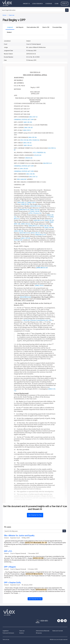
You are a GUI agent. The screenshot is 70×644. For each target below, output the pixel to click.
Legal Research (38, 4)
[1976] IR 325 (18, 240)
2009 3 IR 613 (28, 145)
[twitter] (59, 621)
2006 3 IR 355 (28, 127)
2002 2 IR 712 (33, 117)
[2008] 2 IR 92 (32, 202)
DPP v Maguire (10, 567)
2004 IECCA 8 (47, 163)
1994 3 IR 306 (24, 140)
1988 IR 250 (29, 158)
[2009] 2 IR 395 (49, 220)
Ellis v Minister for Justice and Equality (19, 536)
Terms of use (6, 639)
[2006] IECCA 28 (24, 210)
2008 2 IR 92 (27, 130)
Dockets (22, 633)
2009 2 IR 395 (28, 122)
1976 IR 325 (38, 155)
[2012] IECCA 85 (35, 206)
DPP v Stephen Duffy (12, 583)
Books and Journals (58, 631)
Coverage (49, 4)
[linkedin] (65, 621)
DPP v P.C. (8, 551)
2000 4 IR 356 (32, 137)
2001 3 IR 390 (30, 174)
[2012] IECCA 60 (25, 233)
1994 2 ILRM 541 (34, 140)
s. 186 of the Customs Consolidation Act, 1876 (37, 320)
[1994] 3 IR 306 (49, 227)
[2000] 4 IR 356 (19, 231)
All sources (39, 633)
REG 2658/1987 (22, 179)
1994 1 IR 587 (24, 169)
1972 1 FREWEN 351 (39, 152)
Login (57, 4)
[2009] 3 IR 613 (25, 224)
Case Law (22, 631)
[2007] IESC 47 (22, 202)
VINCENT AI (26, 4)
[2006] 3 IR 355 (35, 210)
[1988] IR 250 (25, 204)
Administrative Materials (43, 631)
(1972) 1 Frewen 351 (35, 213)
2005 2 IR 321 (27, 143)
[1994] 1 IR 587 (35, 211)
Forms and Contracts (8, 633)
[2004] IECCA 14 (34, 226)
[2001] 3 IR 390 (26, 238)
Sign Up (65, 3)
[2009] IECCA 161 (41, 235)
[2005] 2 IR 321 (44, 226)
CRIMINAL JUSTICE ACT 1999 (24, 119)
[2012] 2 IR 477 (35, 233)
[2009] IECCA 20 (39, 220)
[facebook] (62, 621)
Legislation (6, 631)
